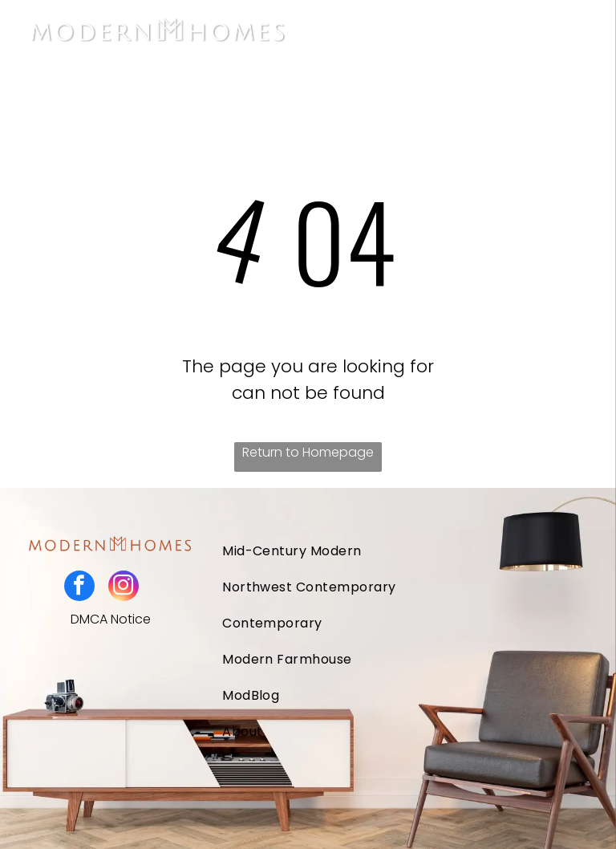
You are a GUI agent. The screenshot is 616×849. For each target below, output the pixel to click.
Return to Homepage (308, 452)
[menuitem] (367, 551)
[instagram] (124, 588)
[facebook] (79, 588)
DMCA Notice (111, 619)
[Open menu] (579, 33)
